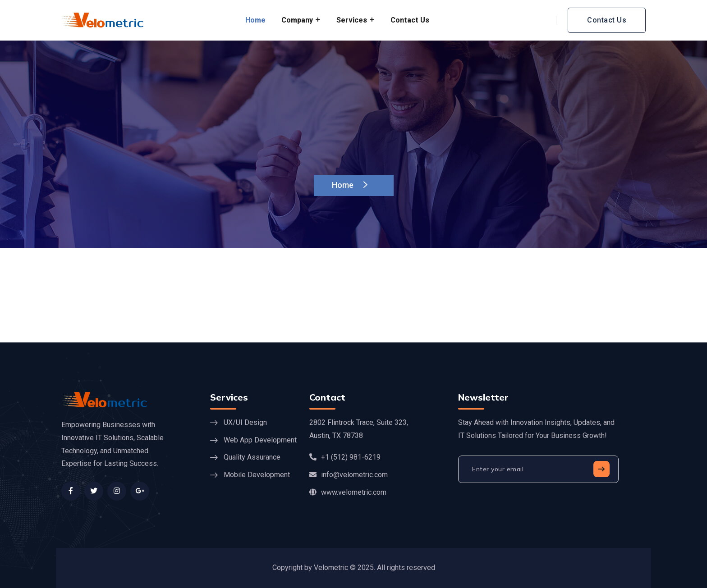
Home (255, 20)
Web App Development (260, 440)
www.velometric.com (348, 492)
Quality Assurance (252, 457)
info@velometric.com (349, 475)
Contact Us (410, 20)
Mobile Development (257, 475)
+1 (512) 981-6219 (345, 457)
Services (352, 20)
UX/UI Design (245, 422)
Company (297, 20)
